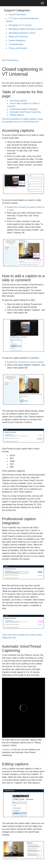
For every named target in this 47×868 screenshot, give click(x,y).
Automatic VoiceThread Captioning (25, 112)
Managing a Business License (22, 33)
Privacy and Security (18, 48)
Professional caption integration (24, 109)
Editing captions (17, 115)
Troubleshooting (16, 44)
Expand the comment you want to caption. (26, 362)
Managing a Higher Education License (26, 29)
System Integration (17, 40)
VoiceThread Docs (10, 60)
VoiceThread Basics (18, 15)
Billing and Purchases (18, 37)
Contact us (7, 750)
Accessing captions (18, 101)
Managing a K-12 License (20, 25)
